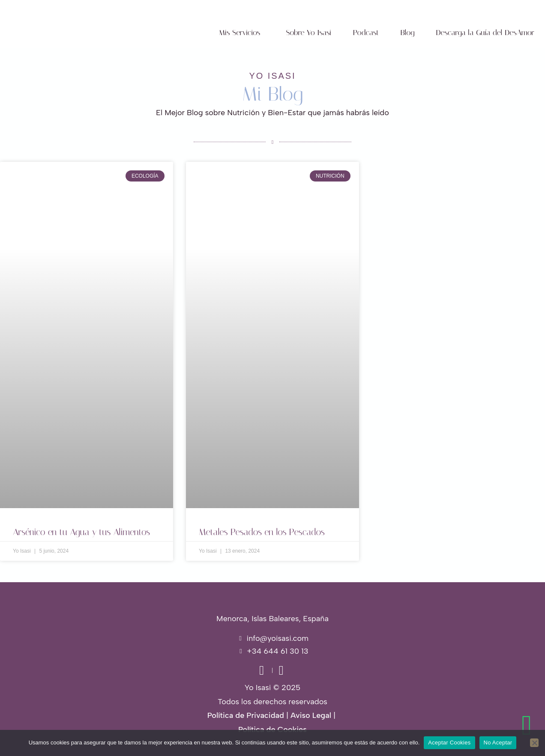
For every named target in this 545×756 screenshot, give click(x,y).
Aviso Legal (311, 715)
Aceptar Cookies (449, 743)
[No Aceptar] (534, 743)
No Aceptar (498, 743)
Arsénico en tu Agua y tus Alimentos (81, 532)
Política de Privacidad (246, 715)
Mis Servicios (240, 33)
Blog (408, 33)
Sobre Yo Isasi (308, 33)
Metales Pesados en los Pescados (262, 532)
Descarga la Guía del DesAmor (485, 33)
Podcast (366, 33)
